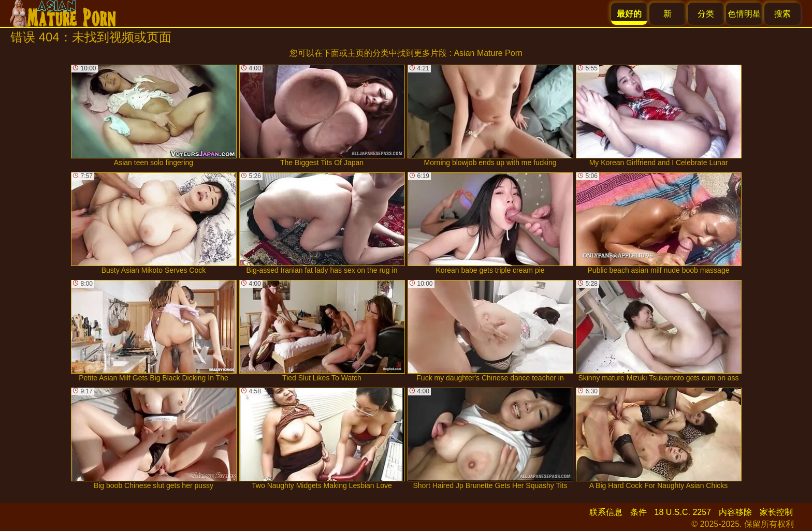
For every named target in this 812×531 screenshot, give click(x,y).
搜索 (782, 14)
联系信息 (606, 512)
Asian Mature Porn (488, 53)
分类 (706, 14)
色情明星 (744, 14)
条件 (639, 512)
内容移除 (735, 512)
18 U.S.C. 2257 (683, 512)
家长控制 (776, 512)
